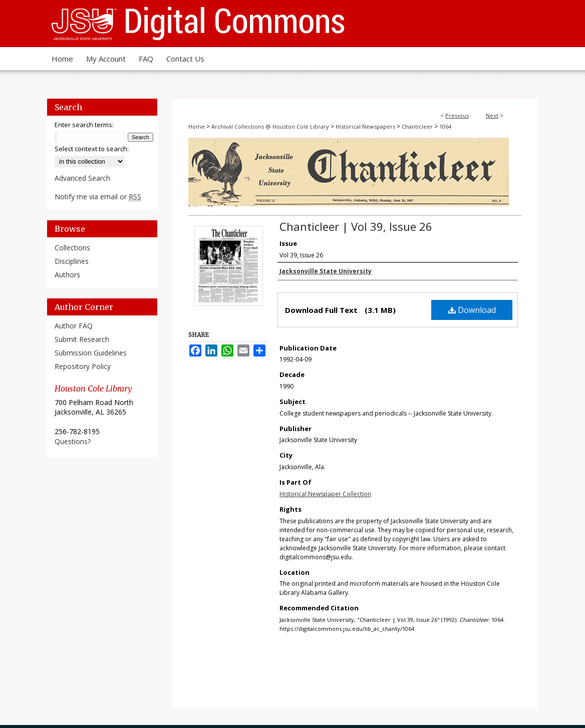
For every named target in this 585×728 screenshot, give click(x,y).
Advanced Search (82, 178)
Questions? (73, 441)
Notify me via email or (98, 197)
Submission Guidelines (91, 353)
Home (197, 126)
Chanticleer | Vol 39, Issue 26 (356, 226)
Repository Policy (83, 366)
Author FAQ (74, 326)
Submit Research (82, 339)
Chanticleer (417, 126)
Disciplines (72, 261)
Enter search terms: (84, 125)
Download (472, 310)
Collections (72, 248)
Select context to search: (92, 149)
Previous (457, 115)
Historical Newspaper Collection (325, 494)
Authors (67, 275)
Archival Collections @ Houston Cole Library (270, 126)
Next (492, 115)
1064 (445, 126)
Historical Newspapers (365, 126)
